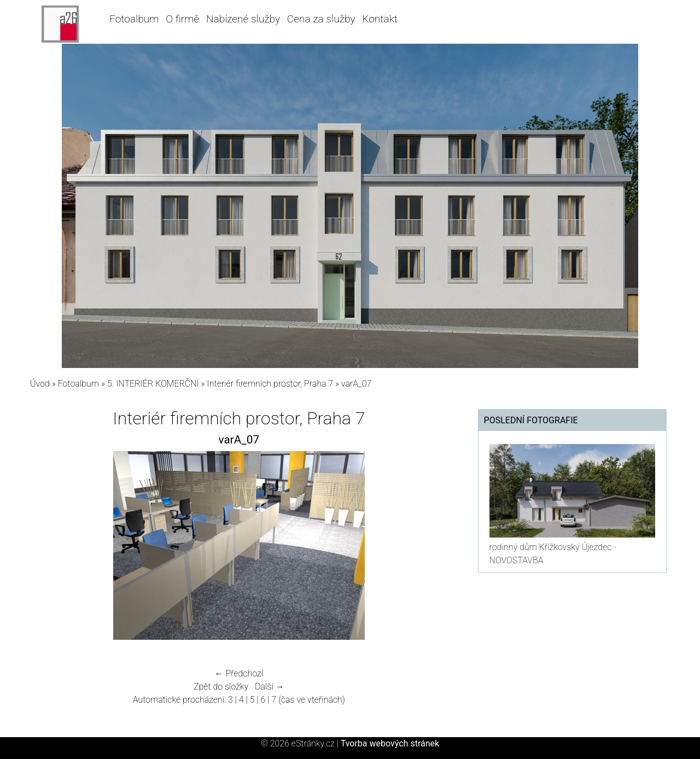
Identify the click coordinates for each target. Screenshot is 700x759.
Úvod (40, 384)
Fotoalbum (134, 19)
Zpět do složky (221, 687)
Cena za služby (321, 19)
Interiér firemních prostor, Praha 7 (270, 384)
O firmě (182, 19)
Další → (270, 687)
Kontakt (380, 19)
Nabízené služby (243, 19)
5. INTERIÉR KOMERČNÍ (153, 384)
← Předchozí (239, 673)
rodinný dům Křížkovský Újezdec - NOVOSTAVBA (553, 554)
